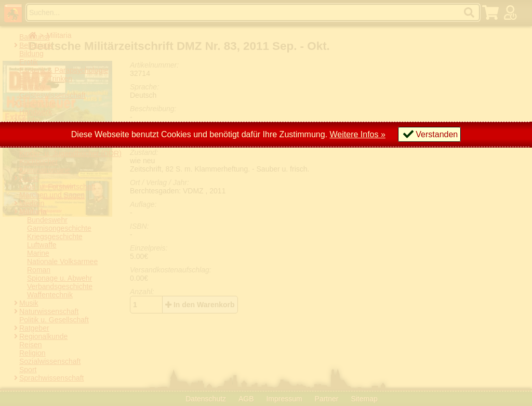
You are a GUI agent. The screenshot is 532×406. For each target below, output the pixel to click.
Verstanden (437, 134)
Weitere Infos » (358, 134)
